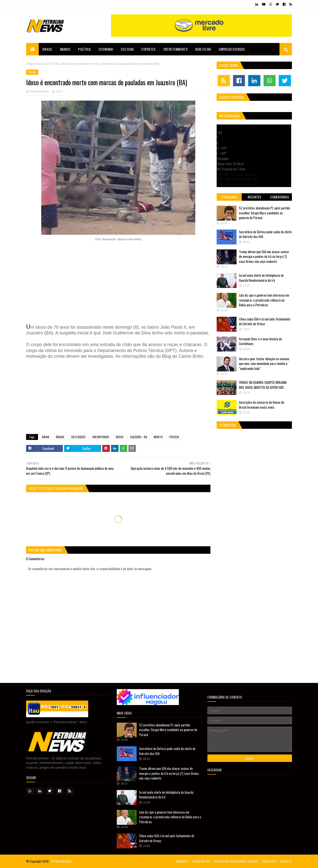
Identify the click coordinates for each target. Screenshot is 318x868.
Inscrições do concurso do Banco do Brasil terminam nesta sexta (262, 405)
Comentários (279, 197)
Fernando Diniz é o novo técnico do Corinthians (260, 341)
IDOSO (120, 437)
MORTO (158, 437)
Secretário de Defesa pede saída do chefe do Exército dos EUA (265, 234)
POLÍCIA (53, 64)
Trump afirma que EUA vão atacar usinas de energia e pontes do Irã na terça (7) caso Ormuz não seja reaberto (264, 256)
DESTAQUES (79, 437)
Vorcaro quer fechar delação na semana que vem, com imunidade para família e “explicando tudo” (264, 364)
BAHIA (46, 437)
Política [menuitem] (84, 49)
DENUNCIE (182, 861)
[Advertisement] (118, 283)
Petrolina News (40, 91)
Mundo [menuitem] (65, 49)
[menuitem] (32, 49)
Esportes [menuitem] (148, 49)
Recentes (254, 197)
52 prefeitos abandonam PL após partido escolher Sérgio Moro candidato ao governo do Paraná (264, 213)
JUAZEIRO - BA (139, 437)
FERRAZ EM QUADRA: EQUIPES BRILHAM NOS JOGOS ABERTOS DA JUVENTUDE (263, 385)
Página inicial (35, 64)
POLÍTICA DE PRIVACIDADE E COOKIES (236, 861)
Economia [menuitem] (106, 49)
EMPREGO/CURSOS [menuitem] (232, 49)
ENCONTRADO (101, 437)
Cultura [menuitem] (127, 49)
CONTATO (286, 861)
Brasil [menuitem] (47, 49)
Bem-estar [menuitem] (203, 49)
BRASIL (60, 437)
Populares (229, 197)
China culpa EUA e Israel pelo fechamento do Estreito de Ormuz (265, 321)
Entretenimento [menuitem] (176, 49)
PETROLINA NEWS (62, 861)
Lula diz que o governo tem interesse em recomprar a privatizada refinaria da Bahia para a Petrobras (264, 300)
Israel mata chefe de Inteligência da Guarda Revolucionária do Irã (261, 278)
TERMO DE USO (201, 861)
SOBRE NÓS (269, 861)
